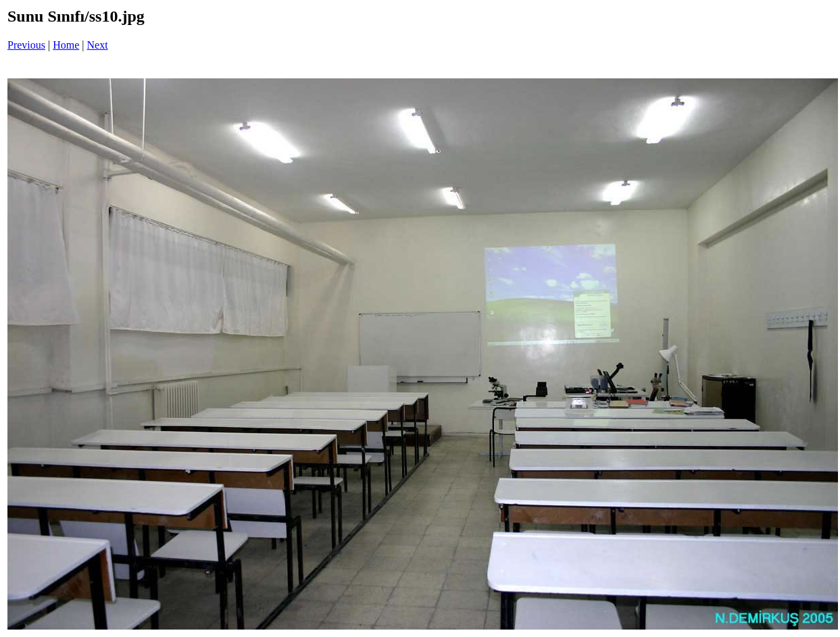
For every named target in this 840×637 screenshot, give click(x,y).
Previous (26, 45)
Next (98, 45)
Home (66, 45)
